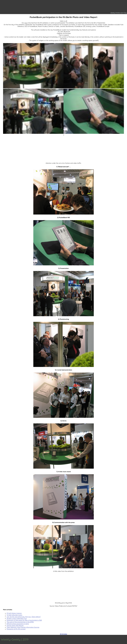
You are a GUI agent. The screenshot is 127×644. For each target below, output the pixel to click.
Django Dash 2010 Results (15, 626)
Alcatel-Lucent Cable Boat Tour (17, 618)
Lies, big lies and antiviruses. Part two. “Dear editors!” (24, 617)
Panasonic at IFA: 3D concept (16, 629)
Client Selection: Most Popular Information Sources (23, 627)
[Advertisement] (64, 148)
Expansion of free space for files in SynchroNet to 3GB (24, 620)
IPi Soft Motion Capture (14, 613)
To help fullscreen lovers (14, 615)
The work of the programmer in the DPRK (20, 622)
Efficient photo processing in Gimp (18, 624)
